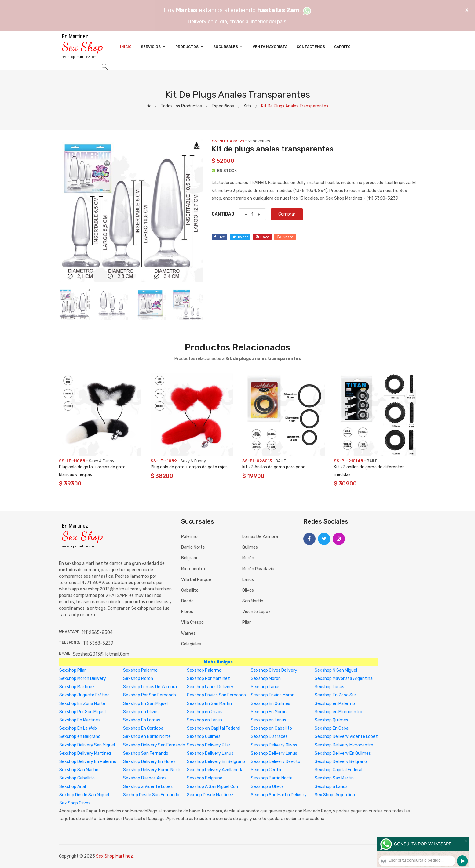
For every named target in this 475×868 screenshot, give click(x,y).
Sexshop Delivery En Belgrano (216, 762)
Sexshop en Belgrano (80, 737)
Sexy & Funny (102, 461)
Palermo (189, 537)
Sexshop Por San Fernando (150, 695)
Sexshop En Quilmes (270, 704)
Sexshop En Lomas (142, 720)
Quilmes (250, 547)
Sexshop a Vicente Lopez (148, 787)
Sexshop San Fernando (146, 753)
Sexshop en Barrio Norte (147, 737)
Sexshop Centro (267, 770)
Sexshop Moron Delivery (83, 679)
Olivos (248, 590)
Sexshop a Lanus (331, 787)
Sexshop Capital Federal (338, 770)
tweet (240, 237)
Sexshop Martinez (77, 687)
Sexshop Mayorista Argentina (344, 679)
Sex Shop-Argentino (335, 795)
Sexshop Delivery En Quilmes (343, 753)
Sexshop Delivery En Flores (149, 762)
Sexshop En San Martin (209, 704)
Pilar (247, 622)
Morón (248, 558)
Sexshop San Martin (79, 770)
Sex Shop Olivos (75, 803)
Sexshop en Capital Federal (214, 728)
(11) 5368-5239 (97, 643)
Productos (190, 47)
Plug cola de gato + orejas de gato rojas (189, 467)
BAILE (281, 461)
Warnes (188, 633)
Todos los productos (181, 106)
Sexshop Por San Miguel (82, 712)
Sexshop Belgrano (205, 778)
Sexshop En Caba (332, 728)
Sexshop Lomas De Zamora (150, 687)
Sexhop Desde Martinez (210, 795)
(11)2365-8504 (97, 632)
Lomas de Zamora (260, 537)
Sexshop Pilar (73, 670)
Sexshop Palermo (140, 670)
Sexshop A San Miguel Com (213, 787)
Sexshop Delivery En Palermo (88, 762)
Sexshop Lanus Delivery (210, 687)
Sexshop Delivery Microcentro (344, 745)
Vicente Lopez (256, 612)
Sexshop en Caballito (271, 728)
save (262, 237)
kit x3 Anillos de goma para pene (274, 467)
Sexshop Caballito (77, 778)
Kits (248, 106)
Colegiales (191, 644)
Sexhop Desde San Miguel (84, 795)
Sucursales (228, 47)
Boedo (187, 601)
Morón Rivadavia (258, 569)
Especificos (223, 106)
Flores (187, 612)
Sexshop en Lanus (205, 720)
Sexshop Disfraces (269, 737)
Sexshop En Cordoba (143, 728)
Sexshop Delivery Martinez (85, 753)
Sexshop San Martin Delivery (279, 795)
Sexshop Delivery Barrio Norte (152, 770)
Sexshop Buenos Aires (145, 778)
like (219, 237)
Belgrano (190, 558)
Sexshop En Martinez (80, 720)
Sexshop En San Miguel (145, 704)
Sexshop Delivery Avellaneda (215, 770)
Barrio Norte (193, 547)
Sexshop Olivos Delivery (274, 670)
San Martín (253, 601)
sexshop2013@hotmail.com (101, 654)
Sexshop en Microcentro (338, 712)
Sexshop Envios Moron (273, 695)
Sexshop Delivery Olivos (274, 745)
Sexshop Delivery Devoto (276, 762)
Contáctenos (311, 47)
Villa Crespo (192, 622)
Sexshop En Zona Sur (335, 695)
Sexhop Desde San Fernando (151, 795)
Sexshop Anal (73, 787)
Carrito (342, 47)
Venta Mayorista (270, 47)
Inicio (126, 47)
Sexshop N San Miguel (336, 670)
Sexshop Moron (138, 679)
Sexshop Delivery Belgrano (341, 762)
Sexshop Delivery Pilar (209, 745)
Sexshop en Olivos (141, 712)
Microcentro (193, 569)
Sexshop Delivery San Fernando (154, 745)
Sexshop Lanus (266, 687)
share (285, 237)
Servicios (153, 47)
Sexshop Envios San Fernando (216, 695)
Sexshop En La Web (78, 728)
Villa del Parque (196, 580)
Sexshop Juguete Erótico (84, 695)
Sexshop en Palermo (335, 704)
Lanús (248, 580)
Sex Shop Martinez (114, 856)
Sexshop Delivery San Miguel (87, 745)
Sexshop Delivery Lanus (210, 753)
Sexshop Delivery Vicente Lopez (346, 737)
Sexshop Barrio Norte (272, 778)
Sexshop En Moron (269, 712)
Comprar (287, 214)
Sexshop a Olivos (267, 787)
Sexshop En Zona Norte (82, 704)
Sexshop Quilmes (331, 720)
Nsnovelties (259, 141)
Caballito (190, 590)
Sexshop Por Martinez (208, 679)
